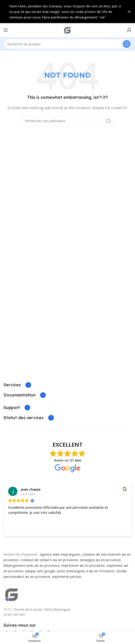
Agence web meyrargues (60, 554)
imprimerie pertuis (67, 576)
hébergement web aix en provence (32, 565)
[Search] (67, 44)
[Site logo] (67, 30)
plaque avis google (40, 571)
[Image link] (12, 594)
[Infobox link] (17, 385)
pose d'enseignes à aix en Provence (86, 571)
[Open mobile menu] (6, 30)
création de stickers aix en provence (49, 560)
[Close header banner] (129, 12)
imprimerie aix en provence (83, 565)
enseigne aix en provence (100, 560)
